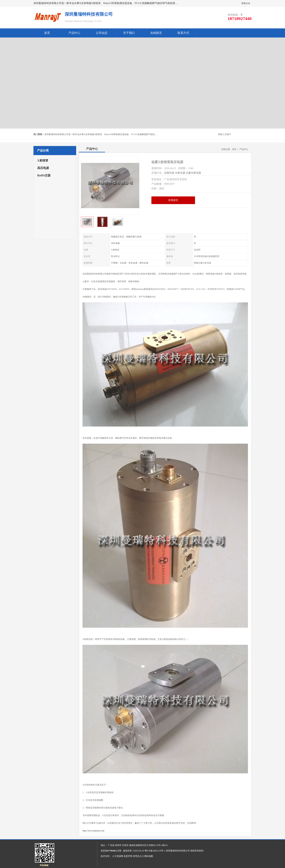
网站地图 (149, 856)
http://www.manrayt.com (93, 831)
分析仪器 (180, 173)
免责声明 (128, 856)
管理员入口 (138, 856)
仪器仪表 (169, 173)
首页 (47, 33)
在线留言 (156, 33)
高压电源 (43, 168)
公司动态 (102, 33)
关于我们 (129, 33)
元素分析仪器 (193, 173)
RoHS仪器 (44, 175)
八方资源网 (118, 856)
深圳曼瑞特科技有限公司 (178, 851)
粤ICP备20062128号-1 (155, 851)
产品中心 (74, 33)
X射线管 (43, 160)
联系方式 (183, 33)
